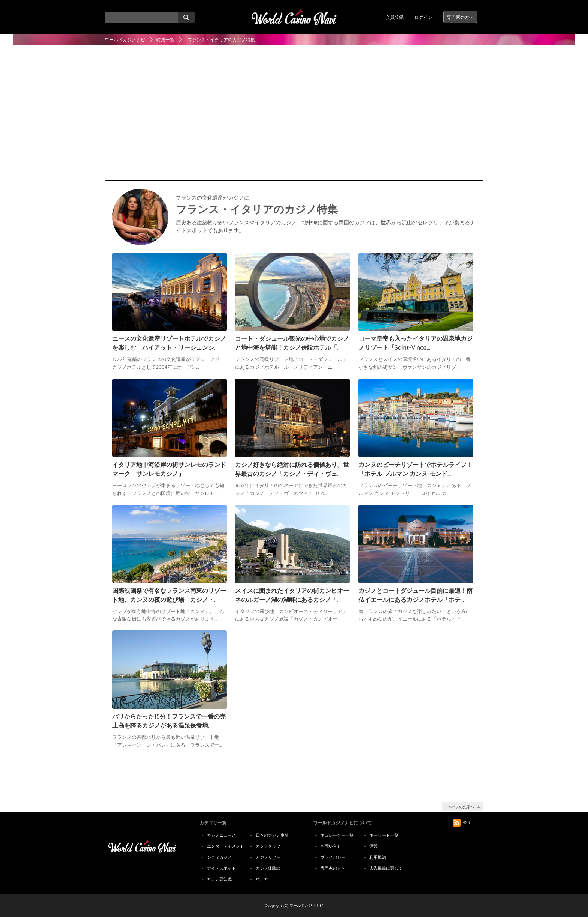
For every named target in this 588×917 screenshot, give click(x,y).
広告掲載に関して (386, 868)
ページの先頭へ (461, 807)
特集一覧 (165, 40)
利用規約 (378, 857)
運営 (373, 846)
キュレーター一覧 (337, 835)
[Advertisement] (294, 120)
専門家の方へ (460, 17)
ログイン (423, 17)
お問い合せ (331, 846)
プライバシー (333, 857)
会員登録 (394, 17)
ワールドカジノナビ (125, 40)
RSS (461, 822)
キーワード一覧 (384, 835)
